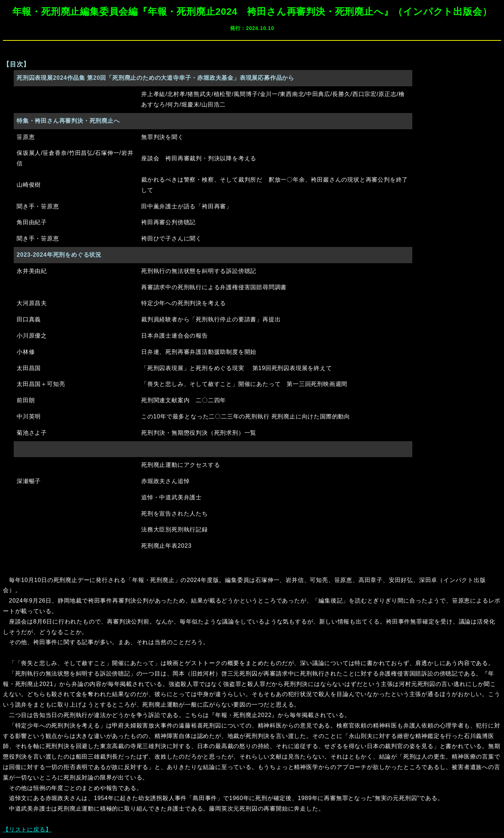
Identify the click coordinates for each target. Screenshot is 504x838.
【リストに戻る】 (27, 830)
